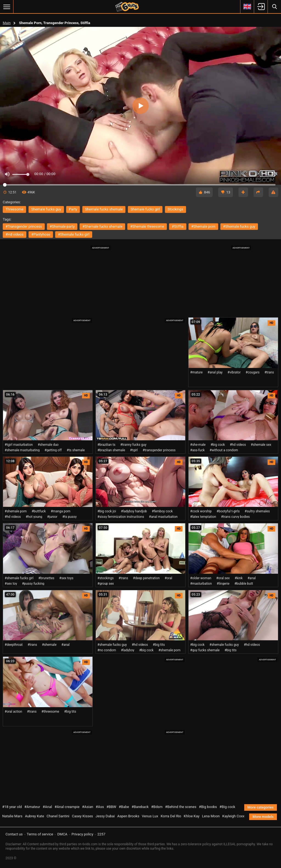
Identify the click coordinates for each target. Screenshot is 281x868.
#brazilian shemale (111, 450)
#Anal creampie (67, 807)
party (73, 209)
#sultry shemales (257, 511)
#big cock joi (107, 511)
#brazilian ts (106, 445)
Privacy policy (82, 834)
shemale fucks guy (46, 209)
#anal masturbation (163, 517)
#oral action (13, 712)
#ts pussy (69, 517)
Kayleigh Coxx (233, 816)
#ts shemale (76, 450)
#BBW (111, 807)
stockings (175, 209)
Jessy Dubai (105, 816)
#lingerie (223, 584)
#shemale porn (203, 226)
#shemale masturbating (22, 450)
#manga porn (61, 511)
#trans (269, 372)
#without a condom (224, 450)
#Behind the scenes (181, 807)
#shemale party (62, 226)
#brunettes (46, 578)
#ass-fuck (197, 450)
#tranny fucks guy (133, 445)
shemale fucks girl (145, 209)
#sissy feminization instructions (121, 517)
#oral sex (223, 578)
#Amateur (32, 807)
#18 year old (12, 807)
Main (7, 23)
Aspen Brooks (128, 816)
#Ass (100, 807)
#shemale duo (48, 445)
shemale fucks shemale (104, 209)
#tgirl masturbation (19, 445)
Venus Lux (150, 816)
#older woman (201, 578)
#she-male (198, 445)
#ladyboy (128, 650)
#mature (196, 372)
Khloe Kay (191, 816)
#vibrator (234, 372)
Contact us (14, 834)
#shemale (49, 645)
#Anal (47, 807)
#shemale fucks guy (239, 226)
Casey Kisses (82, 816)
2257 (101, 834)
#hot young (34, 517)
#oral (168, 578)
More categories (261, 807)
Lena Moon (211, 816)
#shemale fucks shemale (102, 226)
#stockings (106, 578)
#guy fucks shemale (205, 650)
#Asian (88, 807)
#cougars (253, 372)
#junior (52, 517)
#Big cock (227, 807)
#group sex (106, 584)
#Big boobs (208, 807)
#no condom (107, 650)
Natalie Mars (12, 816)
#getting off (53, 450)
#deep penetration (146, 578)
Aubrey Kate (35, 816)
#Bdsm (157, 807)
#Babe (124, 807)
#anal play (215, 372)
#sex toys (66, 578)
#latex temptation (203, 517)
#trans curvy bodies (235, 517)
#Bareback (140, 807)
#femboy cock (162, 511)
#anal (252, 578)
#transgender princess (24, 226)
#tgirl (134, 450)
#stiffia (178, 226)
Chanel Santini (58, 816)
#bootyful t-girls (228, 511)
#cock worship (201, 511)
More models (263, 817)
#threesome (50, 712)
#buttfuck (39, 511)
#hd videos (15, 234)
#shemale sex (261, 445)
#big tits (159, 645)
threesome (14, 209)
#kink (239, 578)
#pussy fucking (33, 584)
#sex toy (11, 584)
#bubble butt (244, 584)
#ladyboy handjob (134, 511)
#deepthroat (14, 645)
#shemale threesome (147, 226)
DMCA (62, 834)
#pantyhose (41, 234)
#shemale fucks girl (74, 234)
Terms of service (40, 834)
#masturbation (201, 584)
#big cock (218, 445)
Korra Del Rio (171, 816)
